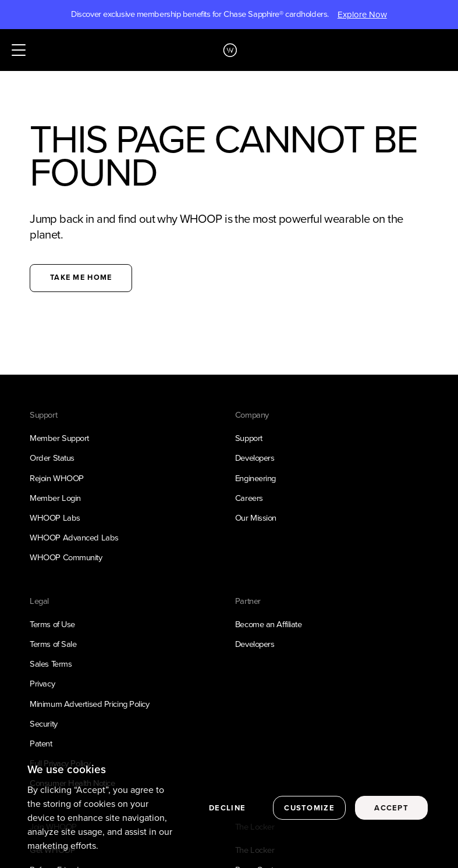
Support (249, 438)
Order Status (52, 458)
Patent (41, 744)
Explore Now (362, 15)
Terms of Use (52, 624)
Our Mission (256, 518)
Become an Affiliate (269, 624)
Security (43, 724)
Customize (309, 811)
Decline (227, 811)
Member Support (59, 438)
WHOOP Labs (55, 518)
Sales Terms (51, 664)
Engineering (255, 478)
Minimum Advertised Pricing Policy (89, 704)
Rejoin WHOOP (57, 478)
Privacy (42, 684)
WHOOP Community (66, 557)
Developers (255, 458)
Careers (249, 498)
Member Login (55, 498)
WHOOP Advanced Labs (74, 538)
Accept (391, 811)
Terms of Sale (53, 644)
